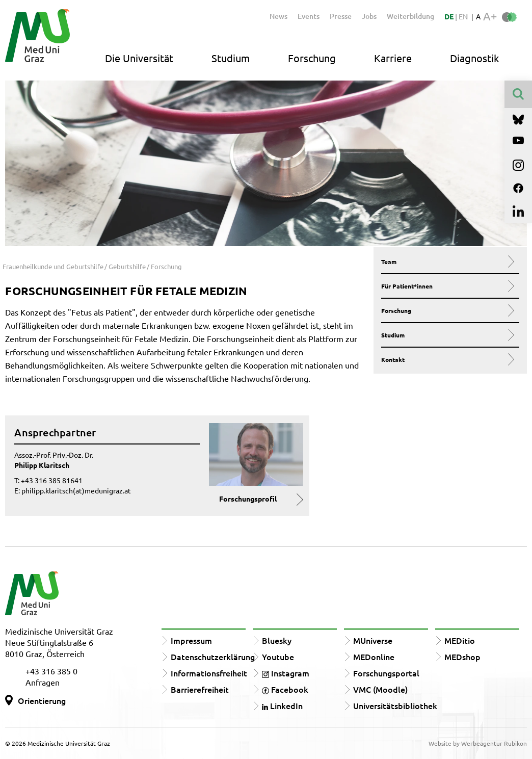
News (278, 16)
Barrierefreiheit (200, 689)
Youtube (278, 657)
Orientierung (42, 700)
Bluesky (277, 640)
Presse (341, 16)
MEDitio (460, 640)
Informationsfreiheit (209, 673)
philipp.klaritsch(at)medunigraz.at (76, 490)
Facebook (285, 689)
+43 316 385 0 (51, 671)
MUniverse (373, 640)
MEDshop (462, 657)
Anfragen (43, 682)
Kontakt (447, 359)
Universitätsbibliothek (395, 705)
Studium (231, 58)
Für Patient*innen (447, 286)
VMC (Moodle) (380, 689)
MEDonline (374, 657)
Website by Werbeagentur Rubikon (478, 743)
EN (463, 17)
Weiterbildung (410, 16)
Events (309, 16)
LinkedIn (282, 705)
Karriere (393, 58)
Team (447, 261)
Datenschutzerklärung (213, 657)
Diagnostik (474, 58)
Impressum (191, 640)
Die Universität (139, 58)
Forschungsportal (386, 673)
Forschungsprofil (248, 499)
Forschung (312, 58)
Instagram (286, 673)
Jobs (369, 16)
